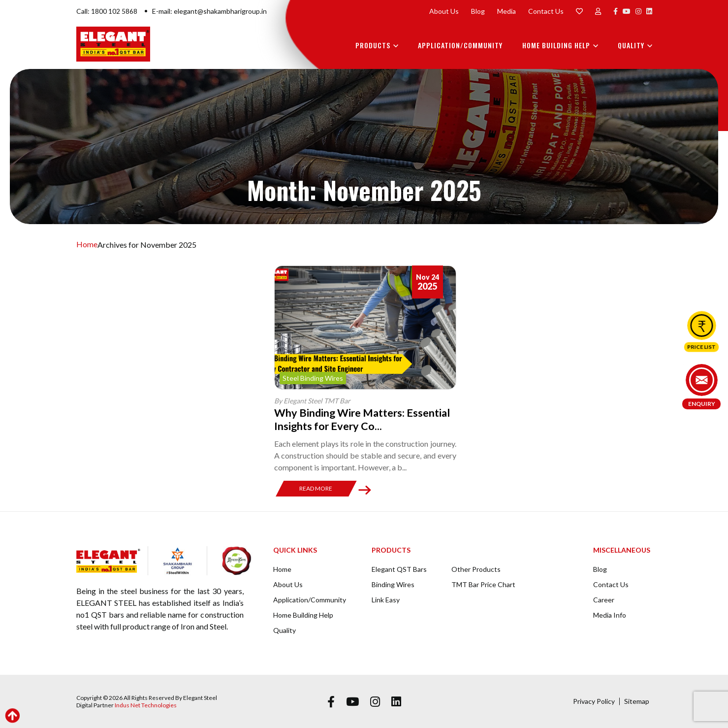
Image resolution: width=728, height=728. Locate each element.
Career (604, 599)
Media (506, 11)
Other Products (476, 569)
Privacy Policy (594, 701)
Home (87, 245)
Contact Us (546, 11)
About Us (444, 11)
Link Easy (386, 599)
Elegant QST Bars (399, 569)
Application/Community (460, 45)
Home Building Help (556, 45)
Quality (631, 45)
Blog (478, 11)
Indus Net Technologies (146, 705)
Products (373, 45)
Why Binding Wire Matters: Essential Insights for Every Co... (364, 419)
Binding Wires (393, 584)
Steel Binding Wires (313, 378)
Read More (316, 488)
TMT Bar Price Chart (483, 584)
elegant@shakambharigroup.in (220, 11)
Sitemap (637, 701)
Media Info (610, 614)
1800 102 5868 (114, 11)
